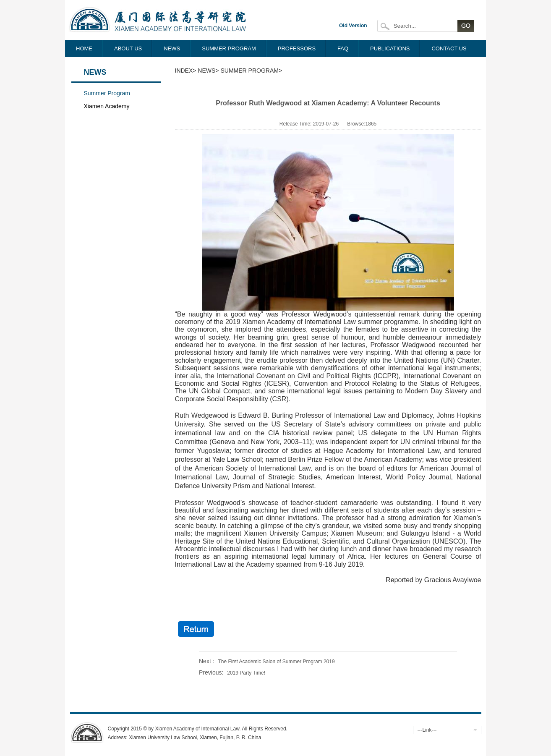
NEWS (172, 48)
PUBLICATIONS (390, 48)
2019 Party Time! (246, 673)
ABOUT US (128, 48)
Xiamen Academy (107, 106)
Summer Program (107, 93)
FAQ (343, 48)
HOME (84, 48)
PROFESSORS (297, 48)
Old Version (353, 26)
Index (184, 71)
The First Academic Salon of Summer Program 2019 (276, 662)
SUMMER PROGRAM (229, 48)
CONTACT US (449, 48)
